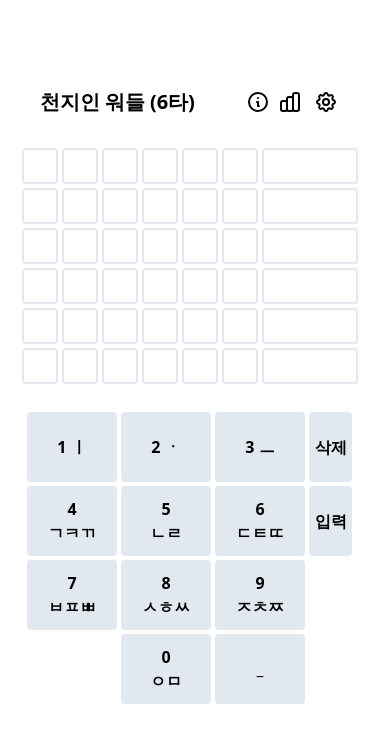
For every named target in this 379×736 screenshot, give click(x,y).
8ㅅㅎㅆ (166, 595)
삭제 (331, 447)
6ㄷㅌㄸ (260, 521)
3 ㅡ (259, 447)
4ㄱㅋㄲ (72, 521)
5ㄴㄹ (166, 521)
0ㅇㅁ (166, 669)
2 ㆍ (165, 447)
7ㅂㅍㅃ (72, 595)
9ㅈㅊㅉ (260, 595)
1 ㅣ (71, 447)
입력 (331, 521)
